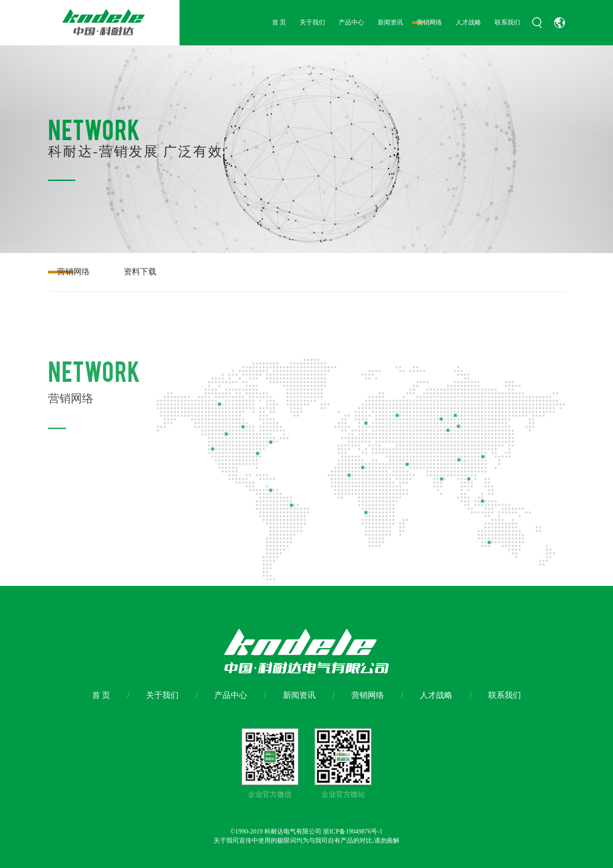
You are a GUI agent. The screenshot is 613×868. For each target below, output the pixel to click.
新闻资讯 (390, 22)
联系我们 (507, 22)
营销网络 (429, 22)
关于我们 (312, 22)
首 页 (279, 22)
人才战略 (468, 22)
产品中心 (351, 22)
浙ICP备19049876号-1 (353, 831)
